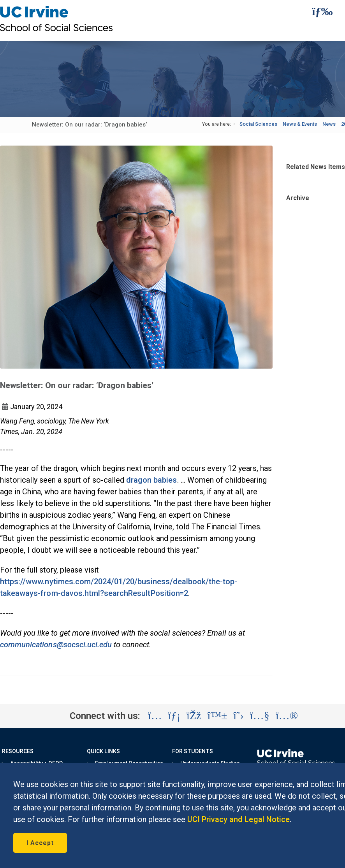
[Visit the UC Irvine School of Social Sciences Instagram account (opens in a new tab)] (155, 716)
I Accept (40, 843)
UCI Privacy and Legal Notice (239, 819)
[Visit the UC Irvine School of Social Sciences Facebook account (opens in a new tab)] (194, 716)
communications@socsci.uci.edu (56, 645)
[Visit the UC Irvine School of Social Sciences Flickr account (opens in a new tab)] (287, 716)
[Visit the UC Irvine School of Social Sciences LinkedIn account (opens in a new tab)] (174, 716)
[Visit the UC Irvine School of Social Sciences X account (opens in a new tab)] (239, 716)
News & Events (300, 124)
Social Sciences (258, 124)
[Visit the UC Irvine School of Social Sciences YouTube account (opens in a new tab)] (260, 716)
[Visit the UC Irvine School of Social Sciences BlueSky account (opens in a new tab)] (217, 716)
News (329, 124)
